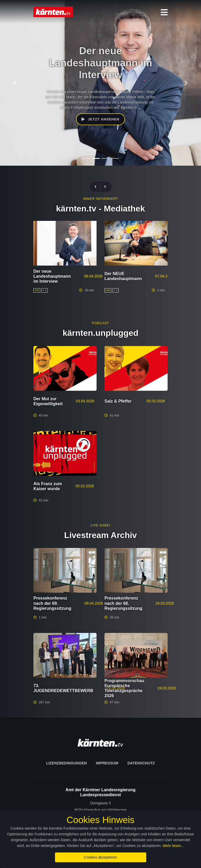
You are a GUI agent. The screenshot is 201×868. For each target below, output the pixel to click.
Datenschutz (141, 763)
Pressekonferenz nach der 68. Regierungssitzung (123, 603)
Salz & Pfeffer (118, 401)
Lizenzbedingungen (67, 763)
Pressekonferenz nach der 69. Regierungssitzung (52, 603)
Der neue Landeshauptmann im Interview (52, 276)
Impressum (107, 763)
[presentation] (98, 187)
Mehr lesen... (174, 846)
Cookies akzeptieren (101, 857)
